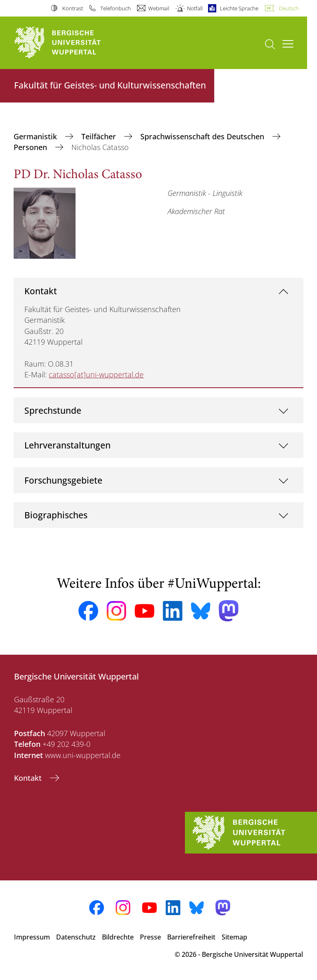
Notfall (195, 8)
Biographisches (56, 515)
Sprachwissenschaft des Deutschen (203, 136)
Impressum (32, 937)
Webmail (159, 8)
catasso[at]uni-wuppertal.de (96, 374)
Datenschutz (76, 937)
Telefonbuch (116, 8)
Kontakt (41, 291)
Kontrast (73, 8)
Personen (31, 147)
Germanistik (36, 136)
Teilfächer (100, 136)
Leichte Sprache (239, 8)
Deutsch (289, 8)
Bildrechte (118, 937)
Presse (150, 937)
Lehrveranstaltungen (67, 445)
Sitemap (234, 937)
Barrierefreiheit (191, 937)
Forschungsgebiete (63, 480)
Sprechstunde (53, 410)
